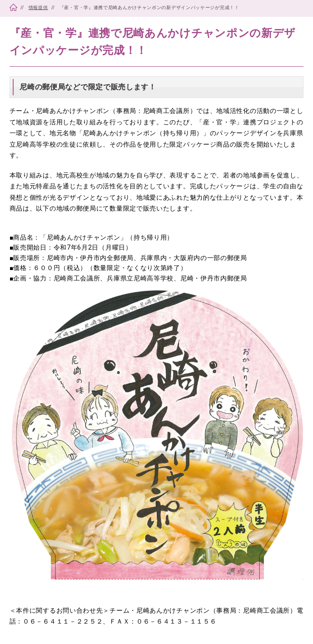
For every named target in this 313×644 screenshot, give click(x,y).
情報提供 (38, 7)
